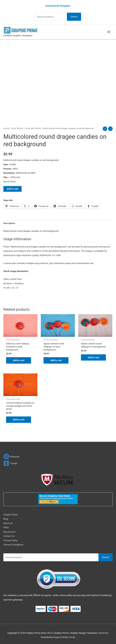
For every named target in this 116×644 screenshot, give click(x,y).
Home (6, 128)
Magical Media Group (64, 637)
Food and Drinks (33, 128)
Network (103, 633)
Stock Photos (17, 128)
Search (74, 17)
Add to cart (12, 189)
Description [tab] (9, 223)
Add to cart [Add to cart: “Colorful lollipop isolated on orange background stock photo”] (19, 419)
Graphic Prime (11, 515)
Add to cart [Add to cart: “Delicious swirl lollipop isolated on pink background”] (19, 360)
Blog (6, 519)
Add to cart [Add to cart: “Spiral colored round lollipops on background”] (93, 357)
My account (9, 532)
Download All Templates (58, 6)
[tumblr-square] (10, 463)
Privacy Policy (10, 540)
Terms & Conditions (13, 545)
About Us (8, 523)
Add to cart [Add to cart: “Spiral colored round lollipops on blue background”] (56, 360)
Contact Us (9, 536)
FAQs (6, 527)
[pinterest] (11, 457)
